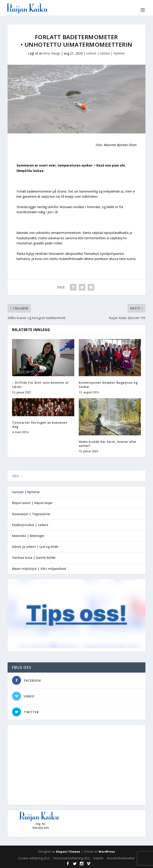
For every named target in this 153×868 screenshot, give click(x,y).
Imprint (98, 858)
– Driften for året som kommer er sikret (40, 385)
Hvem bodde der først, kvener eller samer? (108, 444)
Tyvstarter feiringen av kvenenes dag (40, 425)
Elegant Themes (68, 852)
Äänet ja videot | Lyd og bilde (35, 547)
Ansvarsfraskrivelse (121, 858)
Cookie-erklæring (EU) (34, 858)
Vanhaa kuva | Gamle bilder (34, 558)
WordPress (107, 852)
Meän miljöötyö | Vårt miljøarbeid (39, 569)
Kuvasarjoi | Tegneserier (31, 514)
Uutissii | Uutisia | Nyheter (105, 53)
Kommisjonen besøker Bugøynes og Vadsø (108, 385)
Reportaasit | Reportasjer (32, 503)
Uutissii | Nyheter (26, 492)
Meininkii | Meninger (28, 536)
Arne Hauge (52, 53)
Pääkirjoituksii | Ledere (30, 525)
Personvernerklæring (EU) (71, 858)
